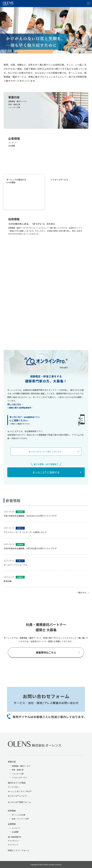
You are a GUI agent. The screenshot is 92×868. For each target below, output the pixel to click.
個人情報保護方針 (15, 837)
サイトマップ (13, 845)
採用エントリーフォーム (19, 850)
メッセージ (16, 828)
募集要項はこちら (46, 652)
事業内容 (12, 762)
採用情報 (12, 811)
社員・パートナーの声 (20, 819)
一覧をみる (81, 592)
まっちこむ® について (17, 796)
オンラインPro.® (20, 791)
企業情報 (12, 824)
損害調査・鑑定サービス (21, 766)
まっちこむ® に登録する (46, 472)
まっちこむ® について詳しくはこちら (45, 452)
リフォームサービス (19, 777)
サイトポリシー (14, 841)
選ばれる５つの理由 (17, 783)
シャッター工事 (18, 774)
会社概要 (15, 832)
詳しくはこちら (14, 404)
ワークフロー (14, 787)
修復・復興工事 (18, 770)
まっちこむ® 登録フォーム (19, 802)
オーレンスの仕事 (19, 815)
